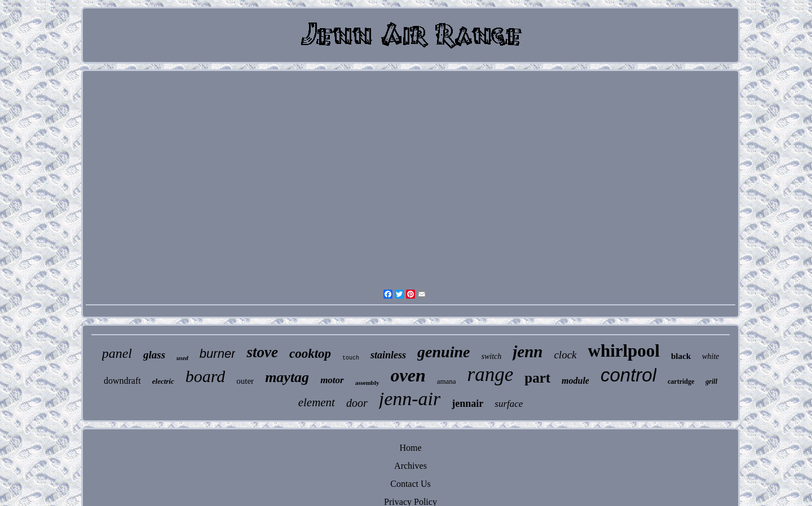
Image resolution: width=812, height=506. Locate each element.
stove (262, 352)
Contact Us (411, 484)
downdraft (122, 381)
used (182, 358)
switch (491, 356)
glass (154, 355)
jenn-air (410, 399)
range (491, 374)
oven (408, 375)
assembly (367, 383)
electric (163, 381)
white (710, 356)
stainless (388, 355)
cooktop (310, 354)
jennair (467, 403)
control (628, 375)
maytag (287, 377)
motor (332, 380)
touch (351, 358)
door (357, 403)
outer (245, 381)
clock (565, 355)
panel (117, 353)
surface (509, 404)
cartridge (681, 381)
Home (410, 448)
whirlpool (624, 351)
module (575, 381)
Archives (411, 466)
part (537, 378)
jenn (528, 352)
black (681, 356)
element (317, 402)
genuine (443, 352)
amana (447, 381)
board (206, 376)
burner (218, 354)
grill (711, 381)
